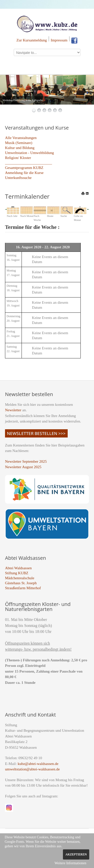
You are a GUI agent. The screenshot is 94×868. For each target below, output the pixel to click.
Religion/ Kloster (18, 158)
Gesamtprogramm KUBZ (24, 168)
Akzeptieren (76, 854)
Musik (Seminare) (19, 143)
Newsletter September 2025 (26, 461)
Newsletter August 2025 (23, 467)
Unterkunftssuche (18, 178)
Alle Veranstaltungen (21, 138)
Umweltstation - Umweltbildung (29, 153)
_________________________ (29, 163)
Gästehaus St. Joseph (21, 583)
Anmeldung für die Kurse (24, 173)
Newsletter (13, 410)
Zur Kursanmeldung (32, 40)
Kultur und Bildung (20, 148)
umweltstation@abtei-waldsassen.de (32, 769)
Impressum (59, 40)
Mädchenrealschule (20, 578)
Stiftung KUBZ (17, 573)
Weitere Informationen (70, 863)
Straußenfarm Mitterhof (23, 588)
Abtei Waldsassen (18, 568)
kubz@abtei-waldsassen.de (38, 764)
